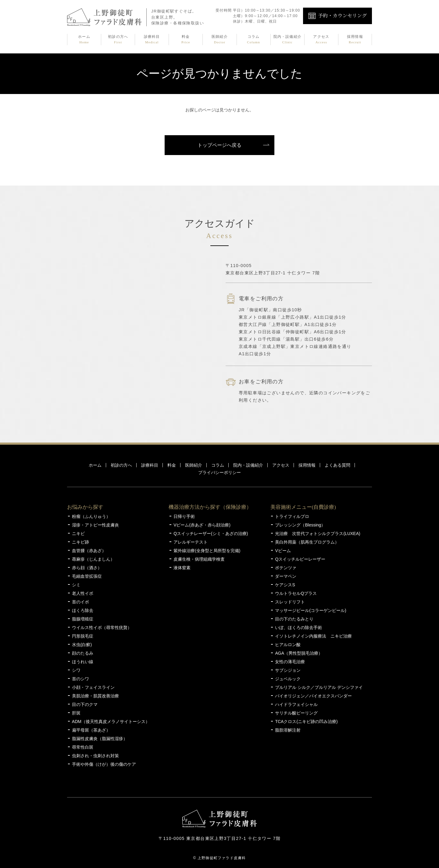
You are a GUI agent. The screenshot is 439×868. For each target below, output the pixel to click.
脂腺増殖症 (83, 619)
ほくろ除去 (83, 610)
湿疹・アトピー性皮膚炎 (95, 525)
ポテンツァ (286, 568)
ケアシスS (285, 585)
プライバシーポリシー (220, 472)
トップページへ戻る (220, 145)
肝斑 (76, 713)
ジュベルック (288, 679)
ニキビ (78, 533)
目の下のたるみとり (294, 619)
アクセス (321, 40)
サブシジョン (288, 670)
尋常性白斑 (83, 747)
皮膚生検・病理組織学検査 (199, 559)
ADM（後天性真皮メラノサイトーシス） (111, 722)
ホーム (84, 40)
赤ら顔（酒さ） (87, 568)
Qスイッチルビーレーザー (300, 559)
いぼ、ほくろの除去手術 (298, 627)
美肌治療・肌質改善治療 (95, 696)
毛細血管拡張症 (87, 576)
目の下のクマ (85, 704)
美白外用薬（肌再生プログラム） (307, 542)
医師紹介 (220, 40)
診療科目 (152, 40)
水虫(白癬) (82, 645)
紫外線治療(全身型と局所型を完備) (207, 551)
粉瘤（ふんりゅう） (91, 516)
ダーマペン (286, 576)
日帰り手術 (184, 516)
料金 (186, 40)
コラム (254, 40)
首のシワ (80, 679)
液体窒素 (182, 568)
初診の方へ (118, 40)
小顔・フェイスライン (93, 687)
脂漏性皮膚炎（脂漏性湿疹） (100, 739)
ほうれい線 (83, 662)
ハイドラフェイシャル (296, 704)
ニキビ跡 (80, 542)
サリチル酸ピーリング (296, 713)
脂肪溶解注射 (288, 730)
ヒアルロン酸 (288, 645)
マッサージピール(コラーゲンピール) (311, 610)
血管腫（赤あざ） (89, 551)
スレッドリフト (290, 602)
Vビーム (283, 551)
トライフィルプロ (292, 516)
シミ (76, 585)
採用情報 (355, 40)
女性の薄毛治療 (290, 662)
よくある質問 (337, 465)
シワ (76, 670)
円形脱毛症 (83, 636)
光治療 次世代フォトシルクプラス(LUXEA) (318, 533)
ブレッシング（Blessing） (300, 525)
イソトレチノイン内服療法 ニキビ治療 (313, 636)
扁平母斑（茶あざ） (91, 730)
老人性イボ (83, 593)
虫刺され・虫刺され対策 (95, 756)
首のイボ (80, 602)
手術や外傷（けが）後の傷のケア (104, 764)
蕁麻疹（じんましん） (93, 559)
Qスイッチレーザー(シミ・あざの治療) (211, 533)
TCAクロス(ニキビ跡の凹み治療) (306, 722)
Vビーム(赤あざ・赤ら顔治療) (202, 525)
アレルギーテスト (191, 542)
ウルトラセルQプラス (296, 593)
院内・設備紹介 (287, 40)
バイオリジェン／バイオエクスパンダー (313, 696)
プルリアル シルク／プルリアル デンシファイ (319, 687)
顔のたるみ (83, 653)
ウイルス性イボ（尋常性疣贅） (102, 627)
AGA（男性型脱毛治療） (299, 653)
